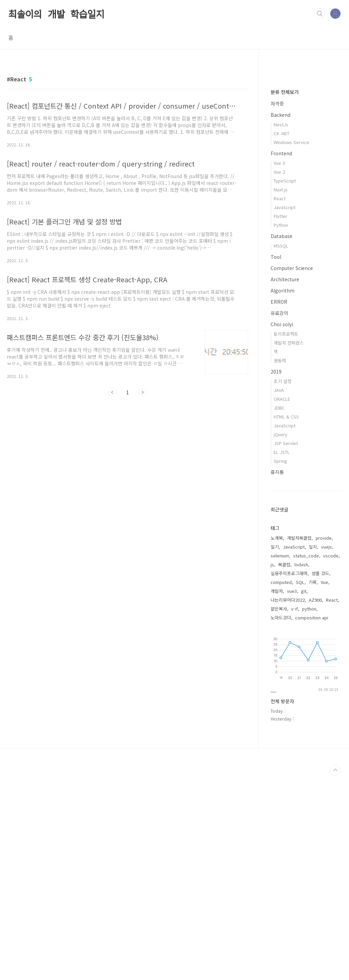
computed (281, 786)
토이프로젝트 (286, 538)
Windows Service (291, 346)
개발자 (277, 795)
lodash (301, 769)
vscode (331, 760)
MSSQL (281, 450)
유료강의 (279, 517)
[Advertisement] (127, 464)
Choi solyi (282, 528)
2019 (276, 576)
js (272, 769)
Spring (280, 665)
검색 (320, 14)
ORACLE (282, 603)
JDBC (279, 612)
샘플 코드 (320, 778)
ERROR (279, 506)
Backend (280, 319)
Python (281, 429)
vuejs (327, 751)
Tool (276, 461)
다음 (142, 392)
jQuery (280, 639)
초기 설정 (283, 586)
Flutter (280, 420)
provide (324, 742)
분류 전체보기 (285, 296)
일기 (275, 751)
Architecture (285, 484)
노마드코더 (281, 822)
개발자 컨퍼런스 (289, 547)
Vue (324, 786)
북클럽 (284, 769)
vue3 (292, 795)
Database (282, 440)
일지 (313, 751)
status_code (306, 760)
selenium (280, 760)
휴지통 (277, 676)
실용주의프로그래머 (289, 778)
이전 (112, 392)
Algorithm (283, 495)
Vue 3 (279, 367)
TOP (335, 975)
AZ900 (315, 804)
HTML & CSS (286, 621)
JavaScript (285, 412)
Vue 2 (279, 376)
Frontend (281, 358)
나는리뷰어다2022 (288, 804)
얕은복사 (279, 813)
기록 (313, 786)
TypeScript (285, 385)
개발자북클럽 (299, 742)
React (280, 403)
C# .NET (282, 338)
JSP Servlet (286, 647)
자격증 (277, 308)
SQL (300, 786)
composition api (312, 822)
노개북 (277, 742)
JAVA (279, 594)
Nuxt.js (281, 394)
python (309, 813)
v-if (294, 813)
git (304, 795)
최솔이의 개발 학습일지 (56, 13)
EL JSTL (282, 656)
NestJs (281, 329)
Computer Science (292, 472)
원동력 (280, 565)
